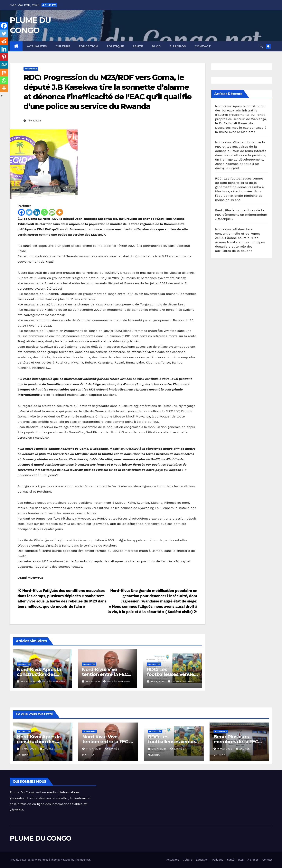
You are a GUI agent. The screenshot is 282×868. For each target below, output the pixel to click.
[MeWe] (4, 65)
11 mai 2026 (29, 749)
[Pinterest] (4, 57)
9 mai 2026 (160, 749)
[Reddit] (4, 41)
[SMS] (52, 212)
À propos (178, 46)
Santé (138, 46)
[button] (261, 46)
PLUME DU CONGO (40, 838)
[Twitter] (29, 212)
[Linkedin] (37, 212)
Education (88, 46)
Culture (63, 46)
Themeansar (83, 860)
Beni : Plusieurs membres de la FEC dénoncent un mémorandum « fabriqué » (241, 215)
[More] (60, 212)
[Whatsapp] (44, 212)
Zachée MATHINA (52, 681)
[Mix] (4, 73)
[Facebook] (21, 212)
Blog (156, 46)
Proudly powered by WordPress (29, 860)
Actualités (37, 46)
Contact (203, 46)
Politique (115, 46)
